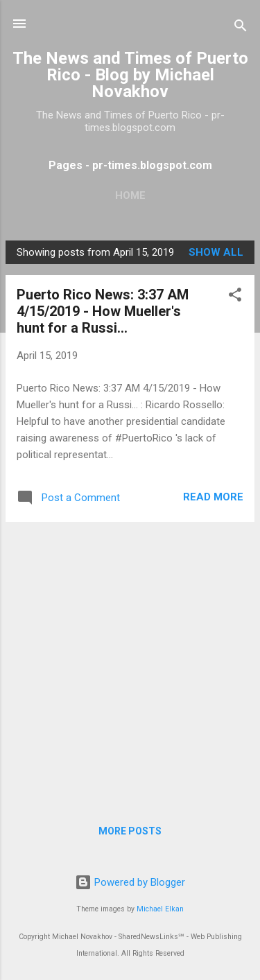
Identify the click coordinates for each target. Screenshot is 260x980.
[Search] (241, 28)
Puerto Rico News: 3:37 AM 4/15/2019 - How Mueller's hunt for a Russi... (103, 311)
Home (130, 195)
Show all (216, 252)
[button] (235, 297)
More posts (130, 831)
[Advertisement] (130, 663)
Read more (213, 497)
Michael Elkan (160, 909)
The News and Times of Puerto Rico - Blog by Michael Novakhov (130, 75)
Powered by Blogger (130, 882)
